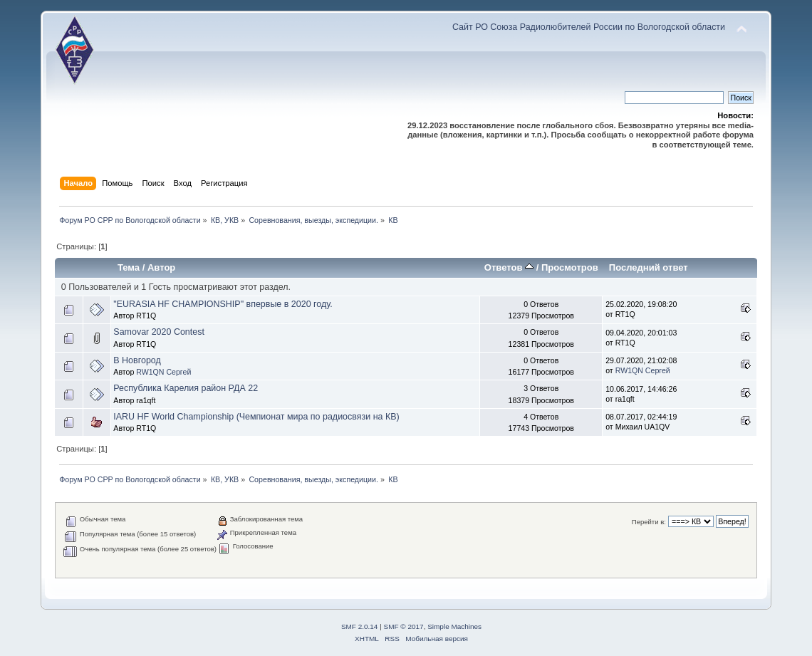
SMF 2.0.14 (360, 626)
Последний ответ (649, 267)
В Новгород (137, 360)
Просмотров (570, 267)
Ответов (509, 267)
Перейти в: (649, 522)
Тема (129, 267)
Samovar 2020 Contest (159, 332)
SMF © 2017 (404, 626)
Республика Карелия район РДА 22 (186, 388)
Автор (161, 267)
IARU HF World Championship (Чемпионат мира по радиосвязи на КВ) (256, 417)
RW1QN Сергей (163, 372)
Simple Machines (454, 626)
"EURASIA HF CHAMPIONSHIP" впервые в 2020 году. (223, 304)
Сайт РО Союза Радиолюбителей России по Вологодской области (589, 27)
